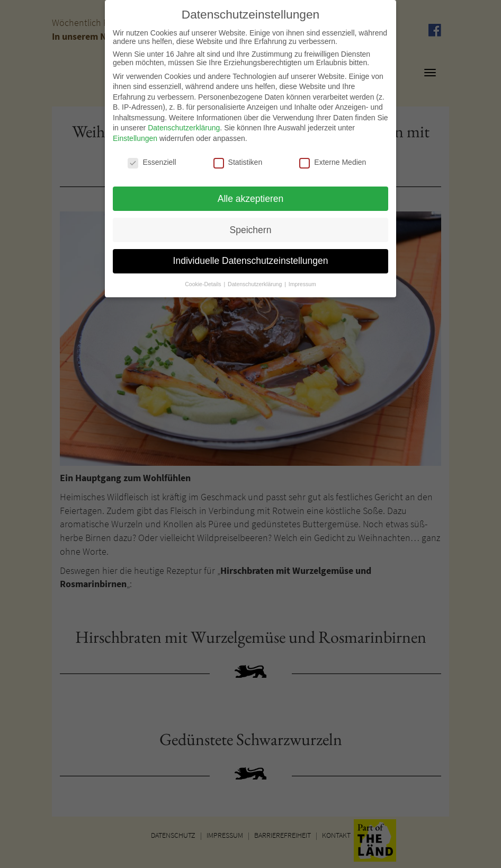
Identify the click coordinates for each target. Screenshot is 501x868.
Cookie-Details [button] (204, 279)
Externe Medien (333, 157)
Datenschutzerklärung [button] (256, 279)
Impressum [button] (302, 279)
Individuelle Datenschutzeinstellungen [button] (251, 256)
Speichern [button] (251, 225)
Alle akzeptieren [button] (251, 193)
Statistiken (238, 157)
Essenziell (152, 157)
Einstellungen (135, 134)
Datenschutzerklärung (184, 123)
